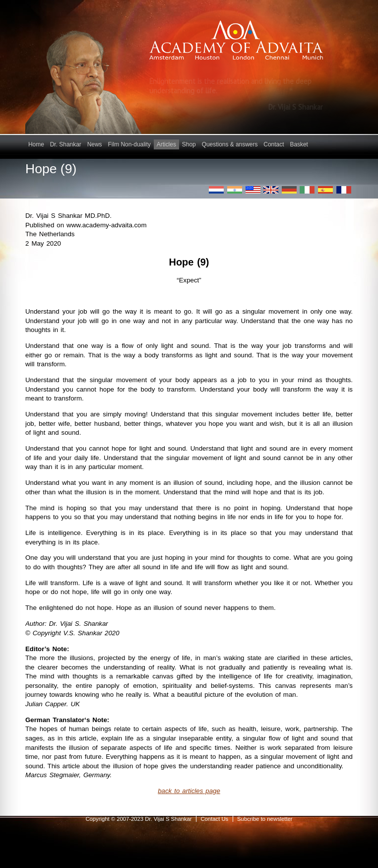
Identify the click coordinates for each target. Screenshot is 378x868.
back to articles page (189, 791)
